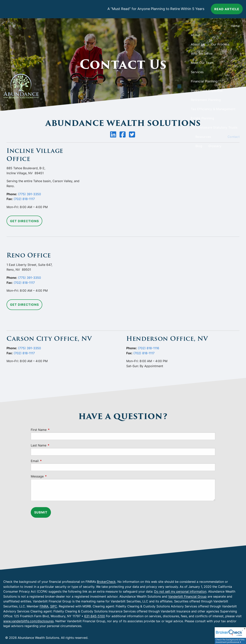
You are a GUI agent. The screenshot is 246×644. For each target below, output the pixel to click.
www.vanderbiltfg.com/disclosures (28, 621)
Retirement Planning (206, 100)
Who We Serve (202, 54)
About (195, 35)
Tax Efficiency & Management (213, 109)
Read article (227, 9)
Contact (234, 137)
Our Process (220, 44)
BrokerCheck (106, 582)
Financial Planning (204, 81)
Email (50, 461)
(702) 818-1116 (148, 348)
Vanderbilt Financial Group (187, 596)
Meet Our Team (202, 63)
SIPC (54, 606)
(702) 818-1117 (24, 199)
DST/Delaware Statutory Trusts (214, 127)
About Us (198, 44)
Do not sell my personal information (180, 591)
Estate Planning (202, 118)
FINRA (44, 606)
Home (235, 26)
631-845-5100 (95, 616)
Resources (203, 137)
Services (197, 72)
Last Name (54, 445)
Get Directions (24, 221)
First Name (54, 430)
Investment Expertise (207, 90)
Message (53, 476)
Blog (199, 146)
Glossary (215, 146)
